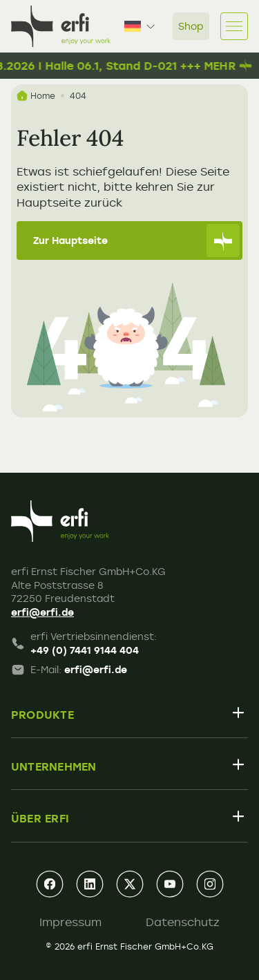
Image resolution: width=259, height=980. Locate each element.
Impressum (70, 922)
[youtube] (170, 884)
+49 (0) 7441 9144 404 (85, 650)
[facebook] (50, 884)
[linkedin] (90, 884)
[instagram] (210, 884)
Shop (191, 26)
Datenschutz (183, 922)
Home (36, 96)
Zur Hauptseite (136, 241)
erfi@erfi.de (42, 612)
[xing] (130, 884)
